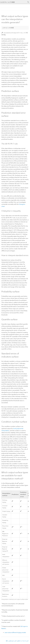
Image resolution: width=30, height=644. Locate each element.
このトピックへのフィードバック (18, 641)
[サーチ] (28, 2)
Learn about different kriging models (15, 633)
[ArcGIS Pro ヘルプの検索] (13, 2)
